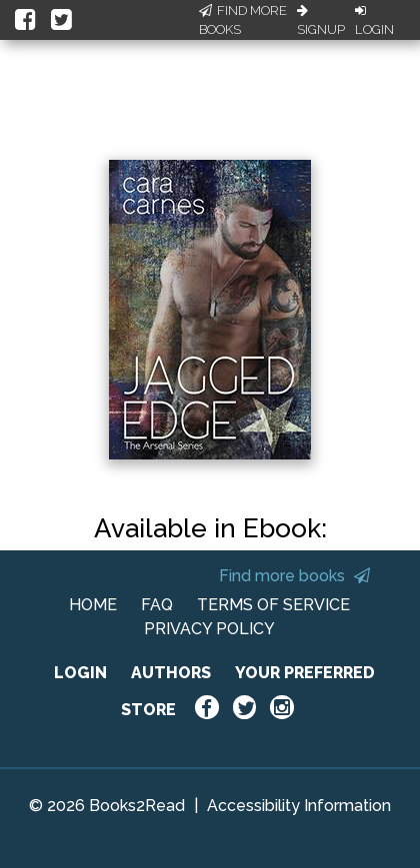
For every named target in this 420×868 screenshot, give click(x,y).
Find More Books (243, 20)
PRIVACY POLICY (209, 629)
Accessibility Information (299, 806)
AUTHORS (171, 673)
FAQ (157, 605)
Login (374, 21)
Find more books (294, 576)
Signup (321, 21)
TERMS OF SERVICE (273, 605)
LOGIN (80, 673)
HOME (93, 605)
